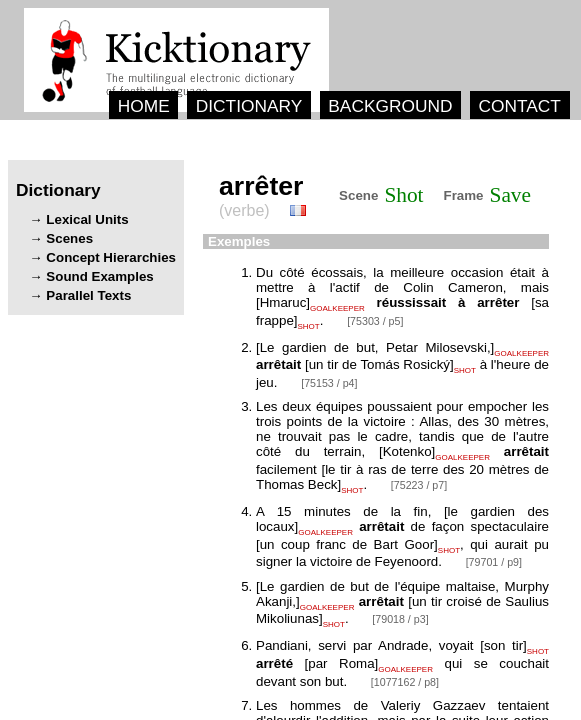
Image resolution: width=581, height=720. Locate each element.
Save (510, 195)
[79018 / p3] (400, 619)
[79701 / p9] (494, 562)
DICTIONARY (249, 106)
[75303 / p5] (375, 321)
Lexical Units (87, 219)
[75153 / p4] (329, 383)
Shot (403, 195)
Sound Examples (99, 276)
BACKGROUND (390, 106)
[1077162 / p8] (405, 682)
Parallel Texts (88, 295)
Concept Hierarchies (111, 257)
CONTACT (519, 106)
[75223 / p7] (419, 485)
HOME (144, 106)
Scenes (69, 238)
